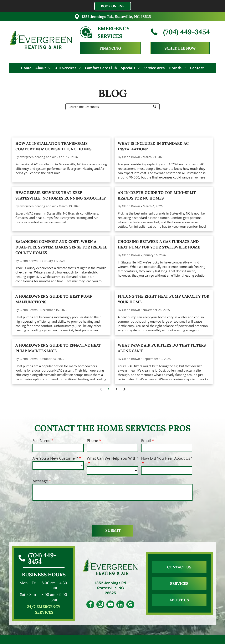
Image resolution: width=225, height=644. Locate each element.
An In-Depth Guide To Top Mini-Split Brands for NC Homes (157, 195)
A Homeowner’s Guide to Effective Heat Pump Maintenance (58, 348)
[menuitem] (26, 68)
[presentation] (64, 513)
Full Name (41, 441)
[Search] (112, 107)
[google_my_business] (133, 605)
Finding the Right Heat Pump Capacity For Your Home (163, 299)
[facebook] (88, 605)
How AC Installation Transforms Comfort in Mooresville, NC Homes (53, 146)
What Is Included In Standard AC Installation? (153, 146)
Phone (92, 441)
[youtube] (110, 605)
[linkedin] (122, 605)
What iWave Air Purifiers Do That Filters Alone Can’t (162, 348)
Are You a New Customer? (55, 458)
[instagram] (99, 605)
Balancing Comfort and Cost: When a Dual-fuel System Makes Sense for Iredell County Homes (61, 247)
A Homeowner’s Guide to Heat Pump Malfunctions (54, 299)
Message (40, 481)
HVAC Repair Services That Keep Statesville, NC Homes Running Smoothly (61, 195)
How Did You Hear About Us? (167, 458)
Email (146, 441)
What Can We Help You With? (112, 458)
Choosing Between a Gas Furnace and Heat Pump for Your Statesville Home (159, 244)
